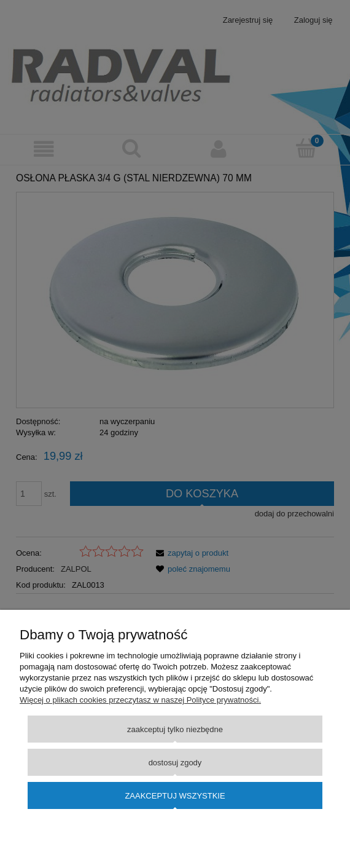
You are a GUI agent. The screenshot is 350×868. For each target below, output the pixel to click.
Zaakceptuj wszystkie (175, 796)
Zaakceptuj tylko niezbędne (175, 729)
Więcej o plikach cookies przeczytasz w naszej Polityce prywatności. (140, 700)
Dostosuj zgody (175, 763)
